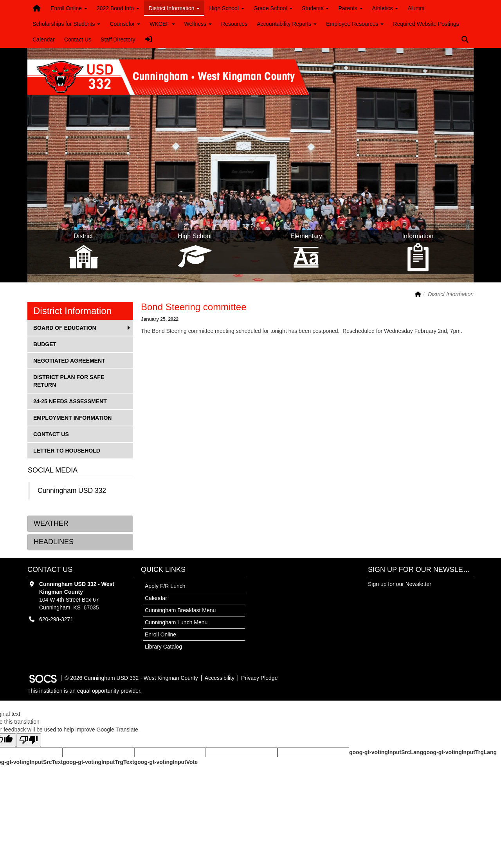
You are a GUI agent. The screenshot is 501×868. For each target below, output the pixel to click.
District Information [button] (174, 8)
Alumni (416, 8)
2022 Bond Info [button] (118, 8)
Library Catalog (163, 647)
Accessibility (220, 678)
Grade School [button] (273, 8)
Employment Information (72, 417)
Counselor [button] (125, 24)
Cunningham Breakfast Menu (180, 610)
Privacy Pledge (259, 678)
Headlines (54, 542)
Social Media (53, 470)
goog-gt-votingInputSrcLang (386, 752)
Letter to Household (67, 450)
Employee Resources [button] (355, 24)
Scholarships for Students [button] (66, 24)
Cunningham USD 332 (72, 491)
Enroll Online (160, 634)
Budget (46, 344)
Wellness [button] (198, 24)
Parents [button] (350, 8)
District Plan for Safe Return (68, 380)
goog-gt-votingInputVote (166, 762)
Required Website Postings (426, 24)
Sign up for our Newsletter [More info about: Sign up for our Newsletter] (400, 584)
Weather (51, 523)
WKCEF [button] (162, 24)
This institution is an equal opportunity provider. (85, 691)
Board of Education (65, 327)
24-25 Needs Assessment (70, 401)
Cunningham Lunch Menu (176, 622)
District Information (72, 311)
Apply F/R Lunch (165, 586)
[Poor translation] (29, 740)
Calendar (44, 40)
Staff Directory (118, 40)
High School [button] (226, 8)
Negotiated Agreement (69, 360)
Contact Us (78, 40)
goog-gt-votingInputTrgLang (460, 752)
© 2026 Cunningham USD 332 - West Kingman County (131, 678)
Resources (234, 24)
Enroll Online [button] (69, 8)
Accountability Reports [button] (287, 24)
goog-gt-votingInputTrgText (98, 762)
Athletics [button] (385, 8)
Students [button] (315, 8)
